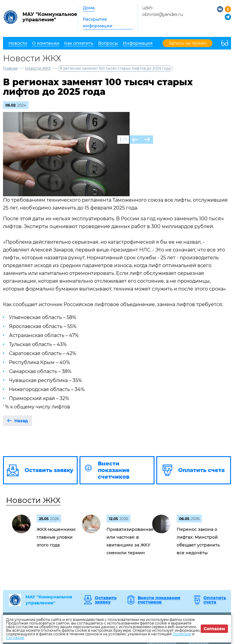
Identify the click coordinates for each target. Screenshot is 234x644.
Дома (89, 8)
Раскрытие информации (98, 23)
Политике (182, 634)
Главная (10, 68)
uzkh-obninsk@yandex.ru (162, 11)
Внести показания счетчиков (159, 600)
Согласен (214, 629)
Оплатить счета (215, 600)
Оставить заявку (106, 600)
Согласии (15, 638)
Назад (21, 421)
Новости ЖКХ (38, 68)
